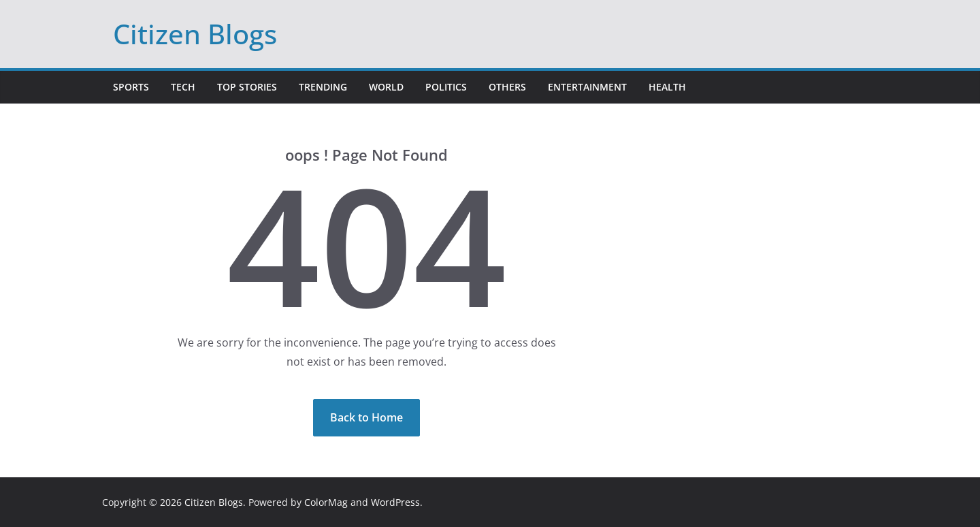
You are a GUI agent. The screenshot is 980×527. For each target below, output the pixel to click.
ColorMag (326, 502)
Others (507, 87)
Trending (323, 87)
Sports (131, 87)
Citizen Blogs (195, 34)
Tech (183, 87)
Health (667, 87)
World (386, 87)
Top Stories (247, 87)
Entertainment (587, 87)
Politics (446, 87)
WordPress (395, 502)
